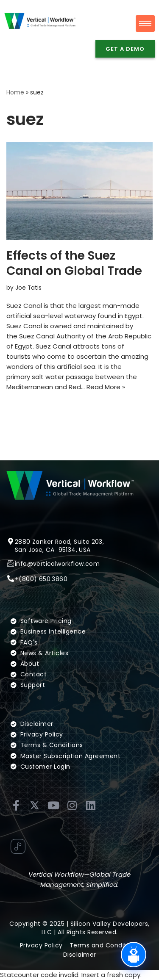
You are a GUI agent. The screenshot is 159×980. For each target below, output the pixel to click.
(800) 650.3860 (43, 589)
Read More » (106, 387)
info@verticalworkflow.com (57, 573)
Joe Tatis (28, 288)
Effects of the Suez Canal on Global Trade (74, 263)
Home (15, 92)
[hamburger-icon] (145, 24)
